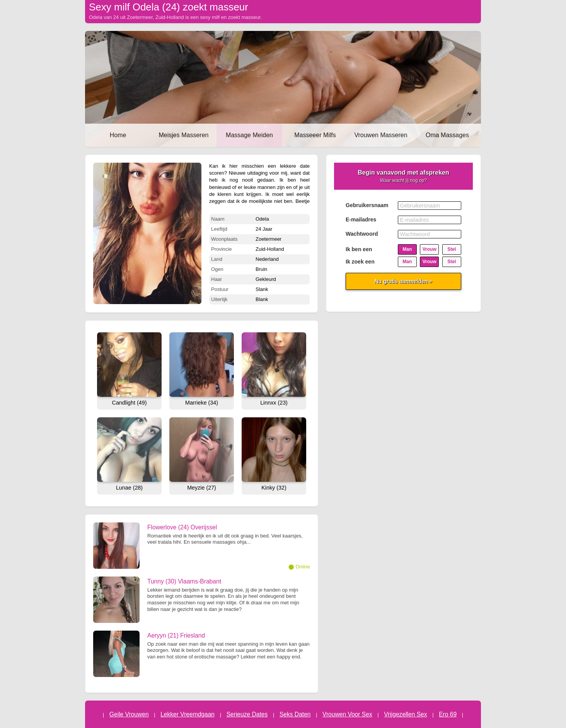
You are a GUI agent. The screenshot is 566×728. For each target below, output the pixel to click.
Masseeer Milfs (315, 135)
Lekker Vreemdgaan (188, 714)
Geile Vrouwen (129, 714)
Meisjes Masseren (184, 135)
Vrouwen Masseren (381, 135)
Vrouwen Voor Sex (347, 714)
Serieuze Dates (247, 714)
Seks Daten (295, 714)
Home (118, 135)
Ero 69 (448, 714)
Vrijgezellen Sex (405, 714)
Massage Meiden (249, 135)
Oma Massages (447, 135)
